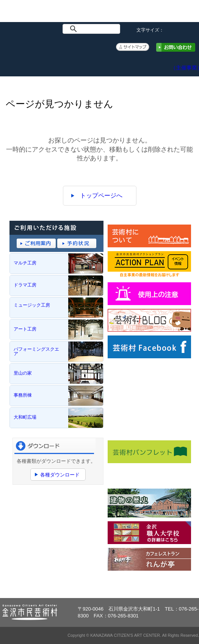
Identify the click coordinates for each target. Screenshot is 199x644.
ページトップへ (172, 585)
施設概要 (71, 63)
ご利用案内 (99, 63)
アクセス (156, 63)
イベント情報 (43, 63)
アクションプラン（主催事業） (185, 64)
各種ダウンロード (60, 475)
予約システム (128, 63)
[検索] (93, 29)
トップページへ (101, 195)
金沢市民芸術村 (28, 14)
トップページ (14, 63)
